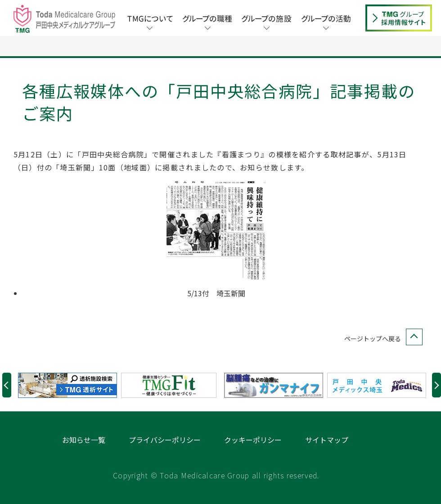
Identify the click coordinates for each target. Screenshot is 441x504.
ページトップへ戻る (382, 339)
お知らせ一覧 (84, 440)
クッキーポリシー (253, 440)
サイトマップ (327, 440)
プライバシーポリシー (165, 440)
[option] (70, 385)
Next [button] (436, 385)
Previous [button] (7, 385)
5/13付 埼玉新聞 (216, 293)
